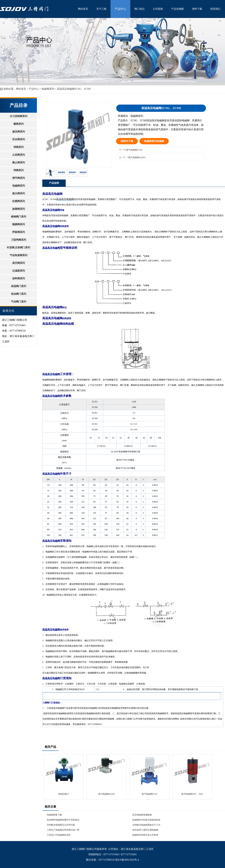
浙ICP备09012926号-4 (127, 860)
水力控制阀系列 (19, 116)
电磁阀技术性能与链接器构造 (146, 820)
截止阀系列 (19, 163)
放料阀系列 (19, 278)
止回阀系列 (19, 155)
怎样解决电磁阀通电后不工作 (146, 825)
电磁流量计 (64, 794)
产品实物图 (177, 9)
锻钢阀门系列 (19, 217)
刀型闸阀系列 (19, 240)
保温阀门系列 (19, 286)
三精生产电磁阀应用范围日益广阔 (63, 830)
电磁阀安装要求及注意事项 (145, 835)
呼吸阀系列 (19, 232)
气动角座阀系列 (19, 255)
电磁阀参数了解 (54, 815)
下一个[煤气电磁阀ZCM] (131, 150)
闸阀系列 (19, 170)
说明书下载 (127, 141)
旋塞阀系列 (19, 209)
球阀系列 (19, 147)
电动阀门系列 (19, 294)
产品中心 (120, 9)
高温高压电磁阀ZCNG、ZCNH (74, 89)
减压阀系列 (19, 132)
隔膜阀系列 (19, 224)
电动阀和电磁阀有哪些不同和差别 (63, 820)
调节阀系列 (19, 178)
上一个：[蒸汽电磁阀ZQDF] (132, 157)
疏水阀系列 (19, 193)
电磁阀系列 (48, 89)
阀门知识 (139, 9)
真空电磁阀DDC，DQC (192, 794)
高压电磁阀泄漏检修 (142, 815)
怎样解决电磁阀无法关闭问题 (61, 825)
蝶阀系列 (19, 124)
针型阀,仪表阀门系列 (19, 248)
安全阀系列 (19, 139)
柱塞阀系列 (19, 201)
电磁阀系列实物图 (154, 141)
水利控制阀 (37, 9)
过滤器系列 (19, 271)
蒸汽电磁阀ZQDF (106, 794)
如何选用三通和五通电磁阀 (145, 830)
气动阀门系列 (19, 302)
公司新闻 (158, 9)
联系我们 (215, 9)
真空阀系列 (19, 263)
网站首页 (83, 9)
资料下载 (197, 9)
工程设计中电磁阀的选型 (59, 835)
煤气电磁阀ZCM (149, 794)
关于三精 (101, 9)
